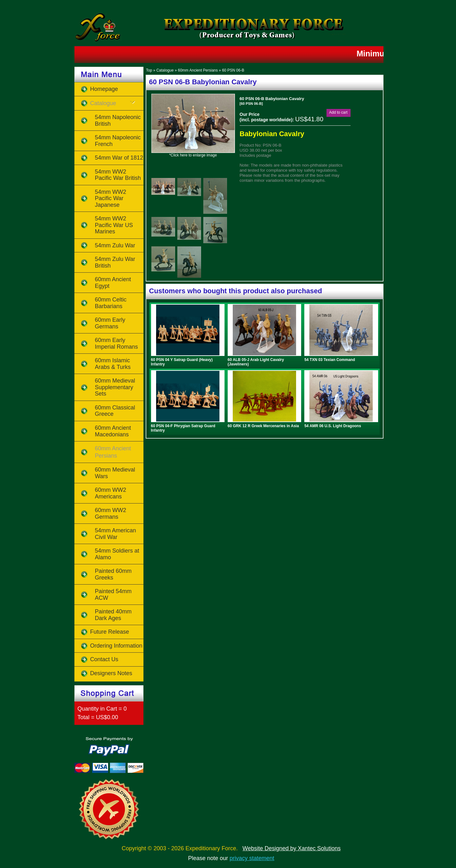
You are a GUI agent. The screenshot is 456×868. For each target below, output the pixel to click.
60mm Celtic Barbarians (111, 303)
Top (149, 70)
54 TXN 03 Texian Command (330, 360)
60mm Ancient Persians (198, 70)
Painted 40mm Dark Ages (113, 615)
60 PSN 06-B (233, 70)
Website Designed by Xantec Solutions (292, 848)
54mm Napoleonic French (118, 141)
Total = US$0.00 (98, 717)
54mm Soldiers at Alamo (117, 554)
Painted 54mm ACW (113, 595)
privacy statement (252, 858)
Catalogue (165, 70)
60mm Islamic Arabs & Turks (113, 364)
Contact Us (104, 659)
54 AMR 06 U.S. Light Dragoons (333, 426)
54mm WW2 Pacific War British (118, 175)
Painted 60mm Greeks (113, 574)
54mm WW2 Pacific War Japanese (111, 198)
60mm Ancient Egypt (113, 283)
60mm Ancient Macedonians (113, 431)
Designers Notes (111, 673)
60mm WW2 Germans (111, 513)
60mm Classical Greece (115, 411)
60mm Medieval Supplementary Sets (115, 387)
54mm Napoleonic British (118, 120)
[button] (338, 113)
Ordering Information (116, 646)
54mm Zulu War (115, 245)
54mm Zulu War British (115, 262)
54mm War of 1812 (119, 158)
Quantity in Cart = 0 (102, 709)
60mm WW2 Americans (111, 493)
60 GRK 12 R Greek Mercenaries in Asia (263, 426)
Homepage (104, 89)
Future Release (110, 632)
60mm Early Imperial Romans (117, 343)
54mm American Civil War (116, 534)
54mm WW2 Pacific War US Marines (114, 225)
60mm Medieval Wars (115, 473)
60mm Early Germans (110, 323)
